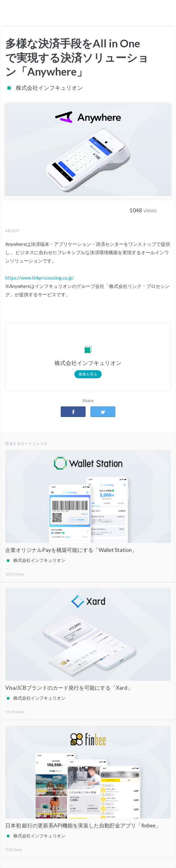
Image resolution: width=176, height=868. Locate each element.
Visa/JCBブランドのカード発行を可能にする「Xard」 (69, 688)
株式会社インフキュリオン (49, 88)
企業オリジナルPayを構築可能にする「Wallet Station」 (71, 550)
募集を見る (88, 374)
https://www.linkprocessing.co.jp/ (40, 278)
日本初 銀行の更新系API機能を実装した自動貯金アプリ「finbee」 (83, 825)
